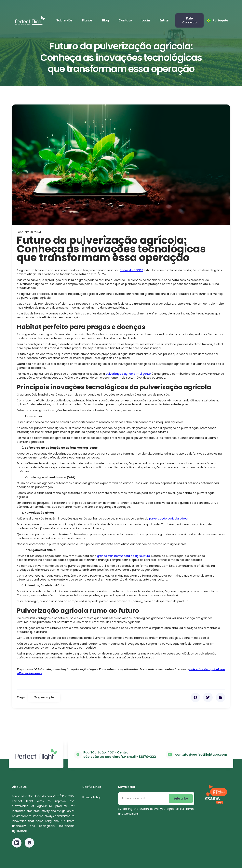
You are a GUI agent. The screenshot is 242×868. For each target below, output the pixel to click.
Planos (87, 20)
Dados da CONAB (131, 270)
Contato (125, 20)
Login (146, 20)
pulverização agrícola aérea (168, 519)
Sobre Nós (64, 20)
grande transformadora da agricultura (124, 556)
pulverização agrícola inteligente (128, 374)
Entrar (164, 20)
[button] (218, 20)
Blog (106, 20)
